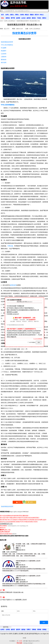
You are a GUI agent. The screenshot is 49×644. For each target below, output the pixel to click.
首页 (2, 15)
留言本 (37, 15)
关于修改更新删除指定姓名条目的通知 (15, 325)
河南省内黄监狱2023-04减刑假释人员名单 (28, 561)
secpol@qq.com (24, 526)
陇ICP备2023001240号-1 (33, 641)
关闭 (39, 342)
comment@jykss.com (13, 526)
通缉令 (44, 18)
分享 (30, 502)
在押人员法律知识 (10, 21)
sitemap (25, 643)
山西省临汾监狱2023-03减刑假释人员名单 (28, 576)
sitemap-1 (30, 643)
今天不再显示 (32, 342)
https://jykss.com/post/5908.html (19, 512)
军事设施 (10, 246)
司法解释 (4, 48)
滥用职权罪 (13, 285)
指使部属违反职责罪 (24, 33)
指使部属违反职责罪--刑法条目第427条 (28, 21)
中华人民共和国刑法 (7, 45)
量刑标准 (4, 60)
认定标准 (4, 54)
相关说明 (4, 63)
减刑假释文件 (24, 567)
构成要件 (4, 51)
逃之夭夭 (7, 29)
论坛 (2, 18)
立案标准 (4, 57)
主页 (1, 21)
